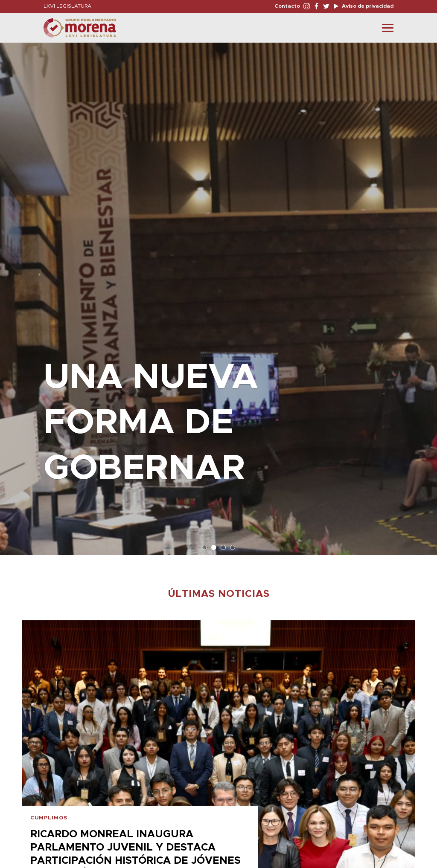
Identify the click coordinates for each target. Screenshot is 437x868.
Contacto (287, 6)
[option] (218, 295)
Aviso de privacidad (367, 6)
